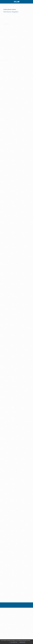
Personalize (22, 642)
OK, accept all (14, 642)
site (17, 2)
